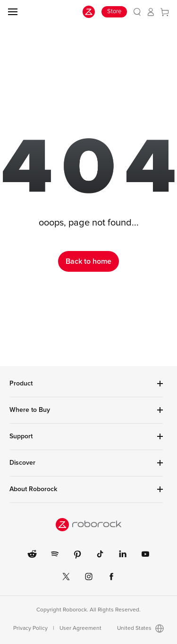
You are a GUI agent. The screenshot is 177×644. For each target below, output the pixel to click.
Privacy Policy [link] (30, 628)
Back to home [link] (88, 261)
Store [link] (114, 12)
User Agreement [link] (80, 628)
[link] (137, 12)
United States (140, 628)
